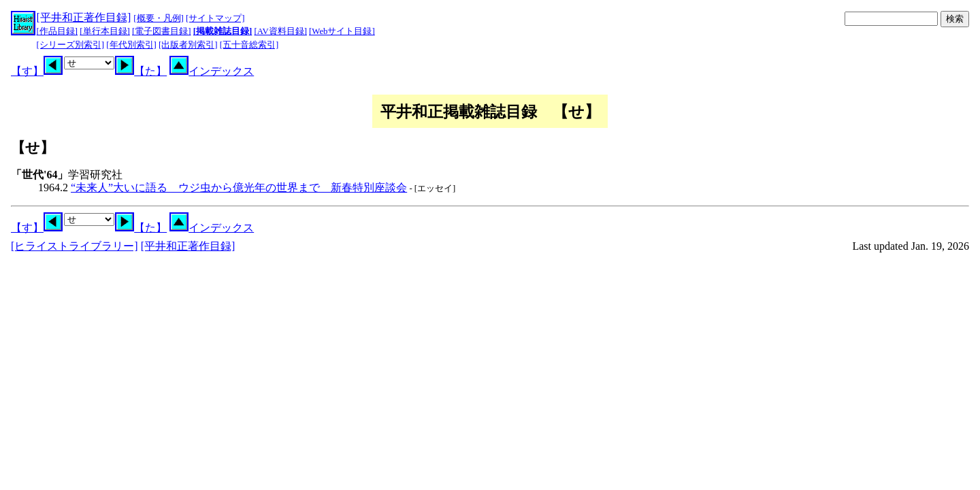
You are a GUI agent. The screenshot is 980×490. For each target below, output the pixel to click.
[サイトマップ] (215, 18)
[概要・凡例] (159, 18)
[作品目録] (58, 31)
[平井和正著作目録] (84, 17)
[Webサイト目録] (342, 31)
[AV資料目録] (281, 31)
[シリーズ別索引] (71, 45)
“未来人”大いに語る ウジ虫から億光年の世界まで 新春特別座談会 (239, 187)
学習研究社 (67, 175)
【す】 (37, 71)
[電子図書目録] (162, 31)
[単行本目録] (105, 31)
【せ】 (33, 147)
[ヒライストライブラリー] (75, 246)
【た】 (141, 71)
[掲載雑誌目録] (223, 31)
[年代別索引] (131, 45)
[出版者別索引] (188, 45)
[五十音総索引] (249, 45)
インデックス (212, 71)
